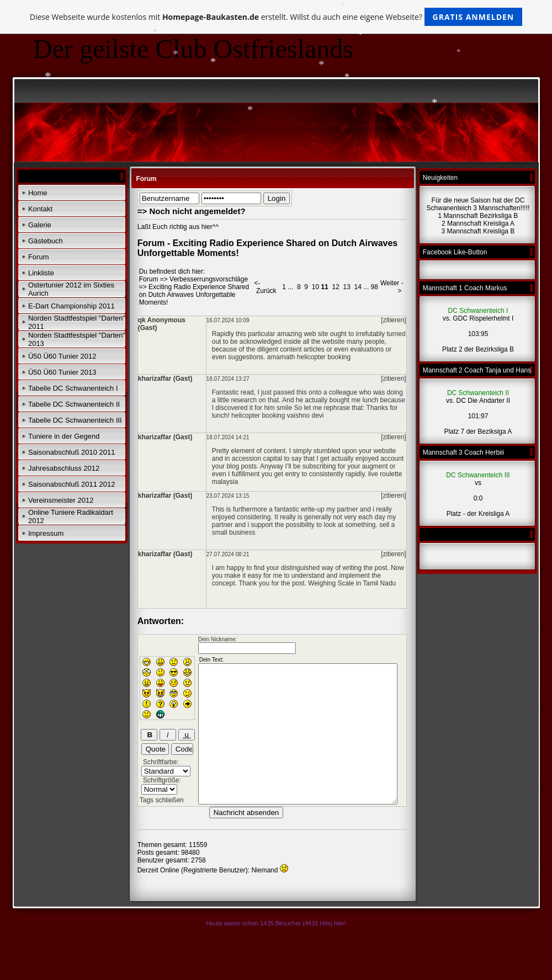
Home (38, 193)
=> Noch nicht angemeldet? (192, 211)
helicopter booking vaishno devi (277, 416)
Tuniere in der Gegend (64, 436)
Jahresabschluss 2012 (64, 468)
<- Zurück (266, 287)
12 (335, 287)
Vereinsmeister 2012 (61, 500)
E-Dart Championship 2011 (71, 306)
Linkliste (41, 273)
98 (375, 287)
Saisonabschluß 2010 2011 (72, 452)
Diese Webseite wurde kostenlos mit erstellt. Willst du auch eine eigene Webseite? (276, 17)
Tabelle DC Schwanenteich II (74, 404)
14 (358, 287)
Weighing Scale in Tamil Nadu (352, 583)
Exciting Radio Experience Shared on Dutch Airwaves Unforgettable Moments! (194, 295)
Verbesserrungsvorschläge (209, 279)
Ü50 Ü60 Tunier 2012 (62, 356)
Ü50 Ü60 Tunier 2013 (62, 372)
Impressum (46, 533)
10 (315, 287)
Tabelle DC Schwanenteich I (73, 388)
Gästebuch (46, 241)
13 (346, 287)
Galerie (40, 225)
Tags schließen (162, 800)
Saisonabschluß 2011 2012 (72, 484)
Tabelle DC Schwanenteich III (75, 420)
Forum (39, 257)
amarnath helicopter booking (309, 357)
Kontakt (40, 209)
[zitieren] (393, 320)
